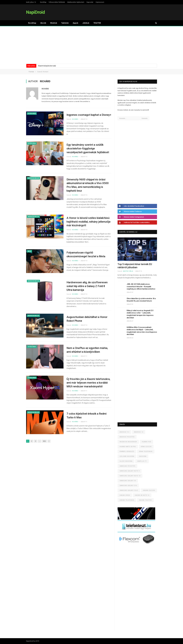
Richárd (45, 89)
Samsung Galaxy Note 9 (130, 471)
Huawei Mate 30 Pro (128, 447)
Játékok (86, 23)
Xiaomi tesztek (145, 500)
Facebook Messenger (128, 442)
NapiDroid (35, 12)
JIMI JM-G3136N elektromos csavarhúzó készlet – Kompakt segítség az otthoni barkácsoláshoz (141, 286)
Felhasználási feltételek (57, 2)
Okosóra (143, 456)
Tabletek (65, 23)
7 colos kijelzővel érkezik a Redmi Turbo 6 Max (87, 416)
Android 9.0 (124, 432)
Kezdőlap (43, 2)
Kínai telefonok (146, 451)
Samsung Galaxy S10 (128, 486)
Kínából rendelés (127, 451)
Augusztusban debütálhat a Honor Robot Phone (87, 319)
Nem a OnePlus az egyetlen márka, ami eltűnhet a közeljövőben (87, 350)
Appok (75, 23)
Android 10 (139, 432)
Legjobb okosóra (127, 456)
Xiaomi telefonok (127, 500)
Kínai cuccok (146, 447)
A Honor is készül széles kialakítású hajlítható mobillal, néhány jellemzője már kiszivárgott (89, 222)
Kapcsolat (90, 2)
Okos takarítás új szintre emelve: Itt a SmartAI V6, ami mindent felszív (141, 300)
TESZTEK (97, 23)
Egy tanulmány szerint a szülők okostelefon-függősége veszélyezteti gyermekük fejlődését (88, 149)
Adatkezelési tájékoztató (76, 2)
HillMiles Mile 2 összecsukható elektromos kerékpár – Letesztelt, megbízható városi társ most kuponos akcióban (142, 331)
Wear (29, 251)
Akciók (43, 23)
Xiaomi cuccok (149, 490)
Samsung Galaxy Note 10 (130, 476)
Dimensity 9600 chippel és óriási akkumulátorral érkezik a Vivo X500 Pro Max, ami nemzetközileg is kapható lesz (88, 185)
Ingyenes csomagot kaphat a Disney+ (89, 115)
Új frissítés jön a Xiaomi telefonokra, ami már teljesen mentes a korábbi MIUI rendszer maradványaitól (88, 383)
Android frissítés (127, 437)
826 (44, 441)
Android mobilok (33, 178)
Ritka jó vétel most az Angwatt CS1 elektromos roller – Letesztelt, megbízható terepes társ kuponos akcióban (140, 314)
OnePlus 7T (142, 461)
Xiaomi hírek (125, 495)
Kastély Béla (128, 271)
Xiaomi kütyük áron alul (47, 66)
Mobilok (54, 23)
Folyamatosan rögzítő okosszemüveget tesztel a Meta (86, 254)
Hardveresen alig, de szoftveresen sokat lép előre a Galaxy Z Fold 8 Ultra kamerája (87, 286)
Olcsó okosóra (126, 461)
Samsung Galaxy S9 (128, 481)
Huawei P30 (146, 442)
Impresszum (100, 2)
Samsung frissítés (128, 466)
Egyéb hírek (32, 113)
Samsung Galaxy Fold (129, 490)
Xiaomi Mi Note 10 (142, 495)
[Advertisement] (92, 44)
